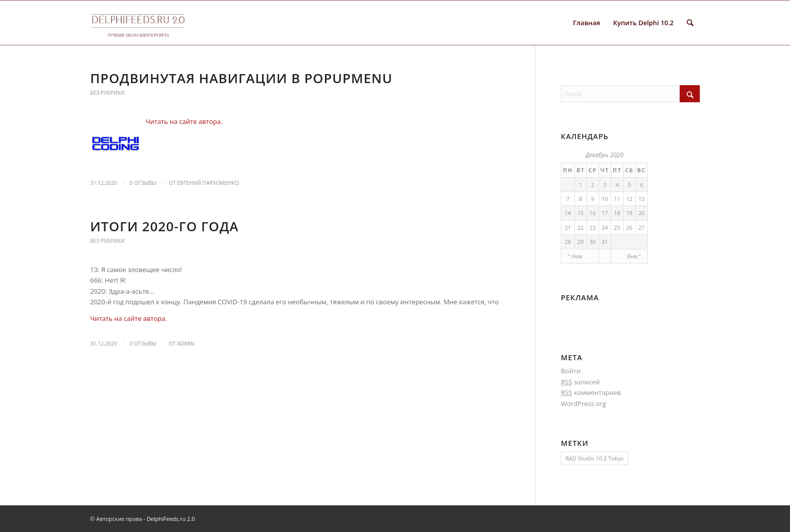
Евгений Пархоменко (208, 183)
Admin (186, 344)
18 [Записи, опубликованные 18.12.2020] (617, 213)
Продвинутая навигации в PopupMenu (241, 78)
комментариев (591, 393)
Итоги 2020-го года (164, 226)
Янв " (634, 256)
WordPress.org (583, 404)
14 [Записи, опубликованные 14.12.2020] (568, 213)
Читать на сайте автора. (184, 121)
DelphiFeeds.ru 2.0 (171, 519)
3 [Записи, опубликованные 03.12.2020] (605, 185)
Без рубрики (107, 93)
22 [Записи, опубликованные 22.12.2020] (581, 227)
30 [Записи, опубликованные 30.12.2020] (593, 242)
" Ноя (575, 256)
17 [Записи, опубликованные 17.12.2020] (605, 213)
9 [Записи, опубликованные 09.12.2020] (592, 199)
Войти (571, 371)
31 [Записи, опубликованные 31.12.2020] (605, 242)
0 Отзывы (143, 183)
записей (580, 382)
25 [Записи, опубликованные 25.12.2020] (617, 227)
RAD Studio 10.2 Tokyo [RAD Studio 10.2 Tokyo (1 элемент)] (594, 458)
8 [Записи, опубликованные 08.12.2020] (580, 199)
